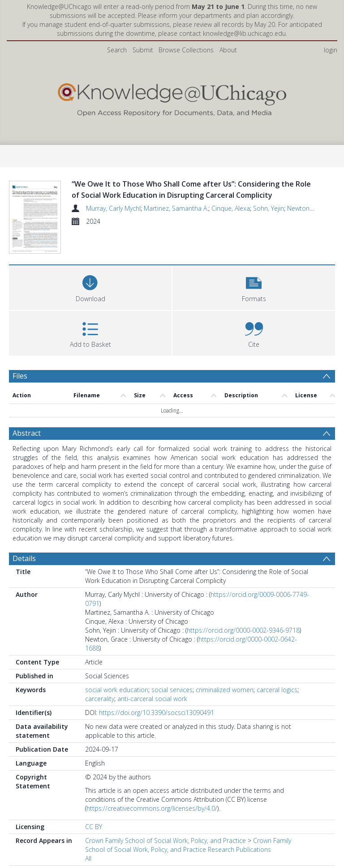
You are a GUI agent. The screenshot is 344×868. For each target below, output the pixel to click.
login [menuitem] (331, 50)
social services (172, 707)
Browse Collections (186, 50)
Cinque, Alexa (231, 208)
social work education (117, 707)
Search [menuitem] (117, 50)
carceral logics (277, 707)
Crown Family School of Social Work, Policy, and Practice (166, 858)
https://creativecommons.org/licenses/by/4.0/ (152, 826)
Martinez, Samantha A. (176, 208)
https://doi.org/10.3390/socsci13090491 (157, 730)
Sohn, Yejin (269, 208)
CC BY (94, 844)
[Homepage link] (172, 98)
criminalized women (225, 707)
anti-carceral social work (152, 716)
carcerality (100, 716)
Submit (143, 50)
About (228, 50)
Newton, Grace (308, 208)
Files (20, 393)
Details (24, 576)
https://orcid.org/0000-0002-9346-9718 (243, 648)
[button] (254, 304)
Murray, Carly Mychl (113, 208)
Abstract (27, 451)
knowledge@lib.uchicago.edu (244, 33)
